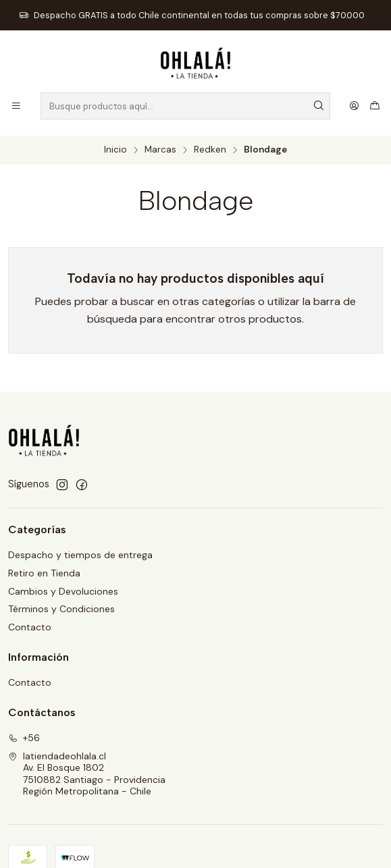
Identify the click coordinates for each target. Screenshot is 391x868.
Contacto (30, 627)
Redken (210, 150)
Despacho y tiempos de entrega (80, 555)
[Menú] (16, 106)
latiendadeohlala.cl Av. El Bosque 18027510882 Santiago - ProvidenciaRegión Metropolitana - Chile (87, 774)
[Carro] (375, 106)
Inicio (115, 150)
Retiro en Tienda (44, 573)
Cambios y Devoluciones (63, 591)
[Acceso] (354, 106)
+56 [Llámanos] (24, 738)
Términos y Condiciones (61, 609)
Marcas (160, 150)
